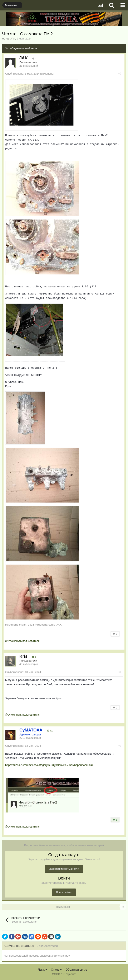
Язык (42, 970)
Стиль (56, 970)
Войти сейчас (64, 892)
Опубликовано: (22, 74)
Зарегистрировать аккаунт (64, 869)
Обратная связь (76, 970)
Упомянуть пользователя (22, 641)
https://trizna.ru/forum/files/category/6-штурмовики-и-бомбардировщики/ (49, 765)
